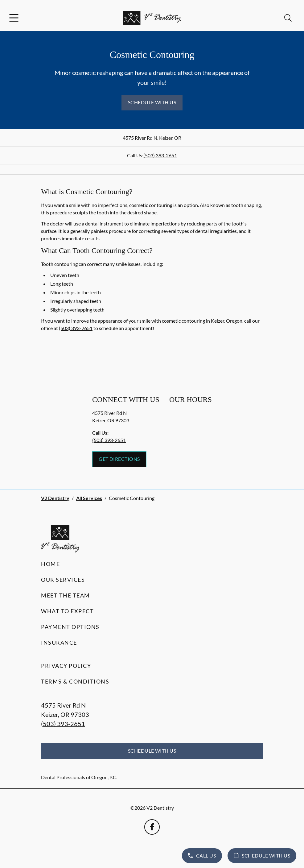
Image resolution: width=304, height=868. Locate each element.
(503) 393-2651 (160, 155)
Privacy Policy (66, 666)
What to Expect (67, 611)
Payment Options (70, 627)
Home (50, 564)
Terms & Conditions (75, 681)
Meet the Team (66, 595)
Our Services (63, 580)
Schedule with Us (152, 102)
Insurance (59, 643)
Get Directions (119, 459)
